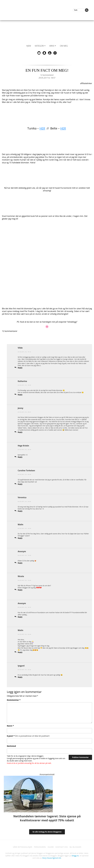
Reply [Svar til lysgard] (20, 677)
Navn (10, 725)
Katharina (23, 381)
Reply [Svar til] (20, 563)
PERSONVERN (39, 847)
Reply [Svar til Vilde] (20, 368)
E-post (28, 736)
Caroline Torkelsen (27, 470)
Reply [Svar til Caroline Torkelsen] (20, 484)
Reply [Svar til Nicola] (20, 590)
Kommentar (14, 700)
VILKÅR (51, 847)
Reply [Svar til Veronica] (20, 511)
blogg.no (75, 856)
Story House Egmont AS (52, 858)
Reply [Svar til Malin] (20, 538)
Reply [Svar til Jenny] (20, 432)
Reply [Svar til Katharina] (20, 395)
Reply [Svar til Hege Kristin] (20, 457)
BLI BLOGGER (77, 847)
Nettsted (11, 746)
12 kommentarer (47, 75)
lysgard (21, 665)
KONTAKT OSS (62, 847)
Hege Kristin (24, 446)
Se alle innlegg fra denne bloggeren (47, 831)
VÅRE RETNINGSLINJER (21, 847)
